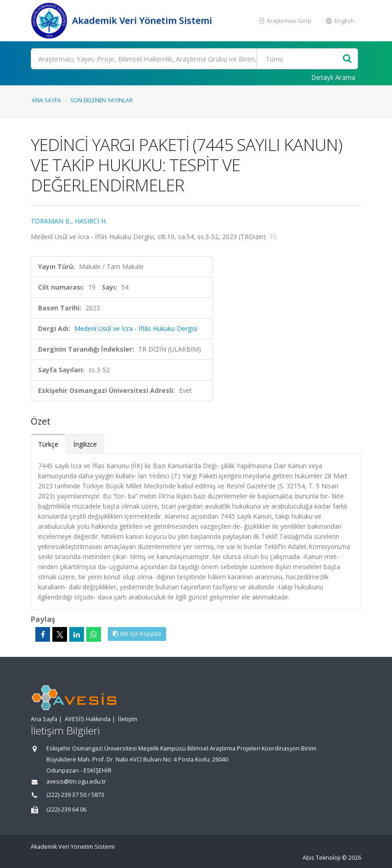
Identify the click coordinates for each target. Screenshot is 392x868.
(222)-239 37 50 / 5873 (75, 795)
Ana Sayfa (46, 100)
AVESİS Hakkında (88, 719)
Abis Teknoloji (322, 858)
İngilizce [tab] (85, 444)
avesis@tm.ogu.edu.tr (76, 781)
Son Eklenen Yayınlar (101, 100)
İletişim (128, 719)
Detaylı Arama (333, 77)
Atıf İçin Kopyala (137, 634)
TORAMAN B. (51, 221)
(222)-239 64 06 (66, 809)
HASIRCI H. (91, 221)
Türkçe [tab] (48, 444)
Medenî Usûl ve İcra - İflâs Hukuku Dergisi (136, 328)
